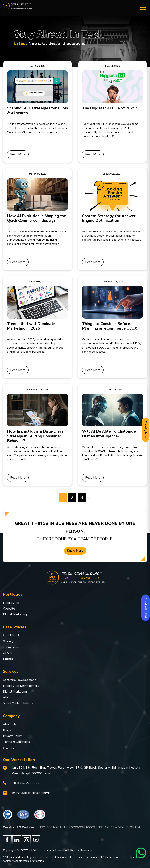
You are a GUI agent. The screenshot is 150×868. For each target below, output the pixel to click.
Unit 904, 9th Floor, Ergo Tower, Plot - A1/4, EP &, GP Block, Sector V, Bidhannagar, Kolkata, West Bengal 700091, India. (76, 770)
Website (9, 609)
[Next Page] (89, 498)
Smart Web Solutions (18, 703)
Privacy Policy (12, 736)
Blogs (7, 730)
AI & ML (9, 653)
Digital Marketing (15, 614)
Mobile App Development (21, 686)
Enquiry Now (146, 430)
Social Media (12, 636)
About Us (10, 724)
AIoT (7, 697)
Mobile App (11, 603)
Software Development (19, 680)
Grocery (8, 641)
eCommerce (11, 647)
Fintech (8, 659)
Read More (18, 154)
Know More (75, 551)
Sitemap (9, 748)
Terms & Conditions (16, 742)
